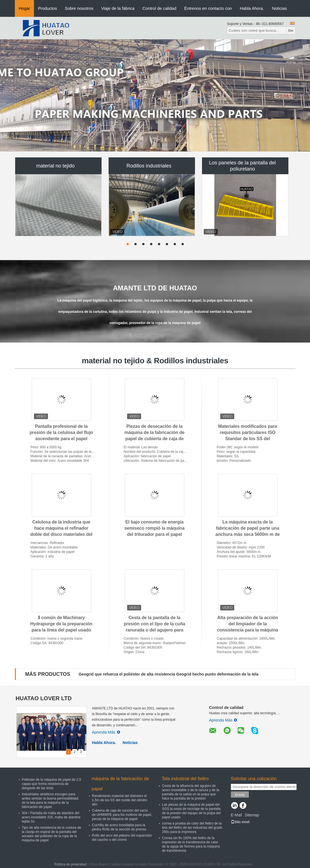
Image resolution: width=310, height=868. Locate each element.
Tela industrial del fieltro (185, 779)
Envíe (240, 795)
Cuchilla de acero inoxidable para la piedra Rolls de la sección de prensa (119, 827)
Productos (47, 8)
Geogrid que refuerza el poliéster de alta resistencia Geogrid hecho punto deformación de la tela (168, 674)
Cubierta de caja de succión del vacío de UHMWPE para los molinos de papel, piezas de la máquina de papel (122, 815)
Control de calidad (159, 8)
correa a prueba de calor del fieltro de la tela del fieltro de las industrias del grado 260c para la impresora (192, 828)
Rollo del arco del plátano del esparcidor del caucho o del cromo (122, 838)
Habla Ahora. (252, 8)
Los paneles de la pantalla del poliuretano (242, 166)
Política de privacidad (70, 864)
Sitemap (252, 815)
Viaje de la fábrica (118, 8)
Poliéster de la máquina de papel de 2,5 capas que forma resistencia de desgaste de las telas (51, 784)
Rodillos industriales (149, 166)
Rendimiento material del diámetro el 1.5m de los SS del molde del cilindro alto (120, 800)
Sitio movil (240, 822)
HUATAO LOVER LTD (44, 698)
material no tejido (55, 166)
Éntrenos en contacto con (208, 8)
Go (291, 30)
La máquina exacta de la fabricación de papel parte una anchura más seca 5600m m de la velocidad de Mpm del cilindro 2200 (248, 534)
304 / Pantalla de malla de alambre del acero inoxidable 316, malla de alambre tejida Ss (51, 817)
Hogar (25, 8)
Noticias (279, 8)
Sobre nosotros (79, 8)
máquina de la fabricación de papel (120, 784)
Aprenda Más (106, 732)
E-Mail (236, 815)
